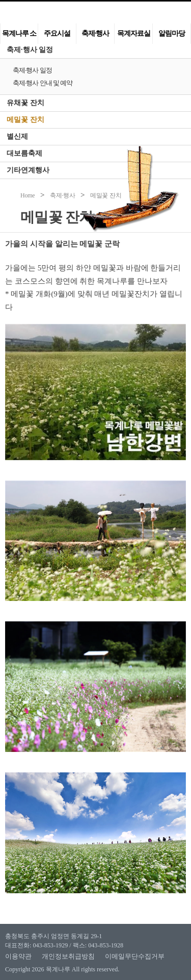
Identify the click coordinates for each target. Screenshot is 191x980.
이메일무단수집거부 (135, 956)
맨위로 (169, 954)
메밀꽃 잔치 (25, 120)
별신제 (17, 136)
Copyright (18, 969)
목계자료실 (134, 33)
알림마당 (172, 33)
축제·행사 (95, 33)
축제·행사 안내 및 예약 (43, 83)
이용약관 (18, 956)
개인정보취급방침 (68, 956)
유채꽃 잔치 (25, 103)
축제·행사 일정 (30, 50)
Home (28, 195)
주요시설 (57, 33)
